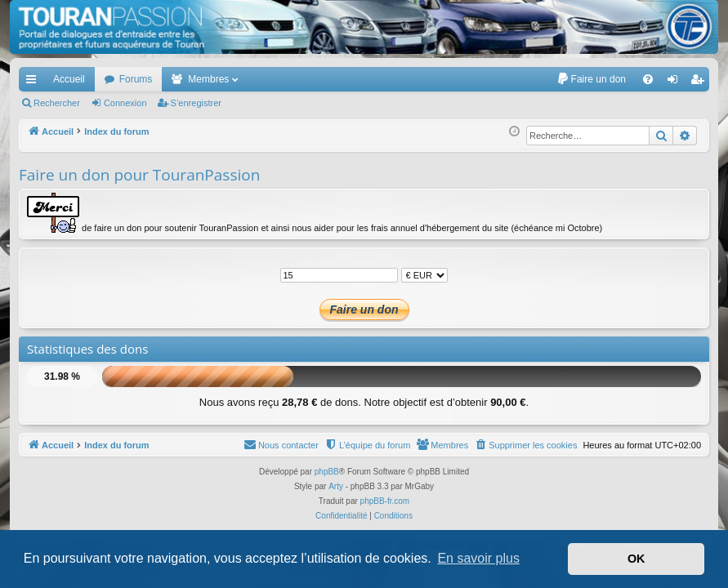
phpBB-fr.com (385, 501)
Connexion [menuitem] (676, 82)
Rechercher (57, 103)
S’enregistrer (196, 103)
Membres (208, 79)
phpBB (327, 472)
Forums (136, 79)
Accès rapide (34, 82)
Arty (336, 486)
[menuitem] (591, 79)
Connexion (125, 103)
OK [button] (636, 559)
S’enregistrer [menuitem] (701, 82)
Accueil (69, 79)
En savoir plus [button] (478, 558)
